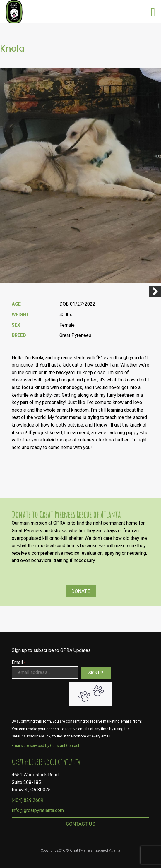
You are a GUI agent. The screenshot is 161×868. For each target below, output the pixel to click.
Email (19, 662)
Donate (81, 591)
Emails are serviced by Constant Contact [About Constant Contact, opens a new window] (46, 745)
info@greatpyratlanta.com (38, 810)
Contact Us (80, 824)
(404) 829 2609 (28, 800)
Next (155, 292)
